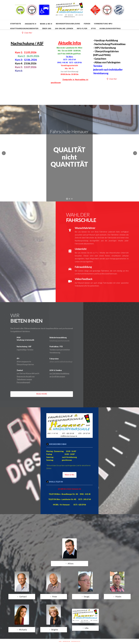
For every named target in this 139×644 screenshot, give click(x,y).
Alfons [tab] (71, 564)
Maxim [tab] (118, 597)
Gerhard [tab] (23, 597)
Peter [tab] (55, 597)
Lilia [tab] (87, 628)
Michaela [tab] (23, 630)
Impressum (66, 641)
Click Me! (27, 33)
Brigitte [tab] (55, 630)
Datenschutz (76, 641)
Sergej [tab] (87, 597)
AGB (60, 641)
